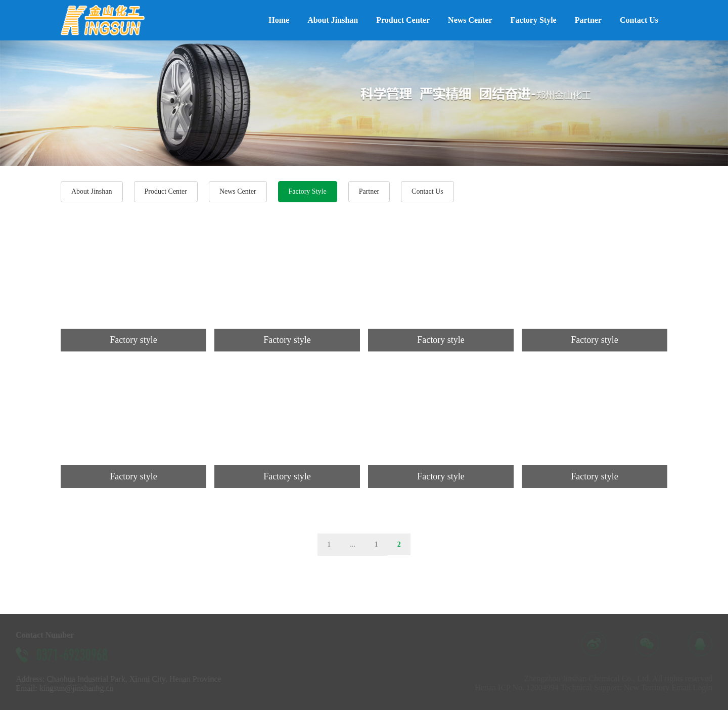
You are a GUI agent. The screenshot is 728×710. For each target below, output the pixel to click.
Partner (588, 20)
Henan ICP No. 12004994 (521, 687)
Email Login (696, 687)
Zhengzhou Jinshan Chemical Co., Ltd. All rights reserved (622, 678)
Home (279, 20)
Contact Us (639, 20)
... (353, 544)
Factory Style (534, 20)
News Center (470, 20)
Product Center (403, 20)
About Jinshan (333, 20)
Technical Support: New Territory (619, 687)
